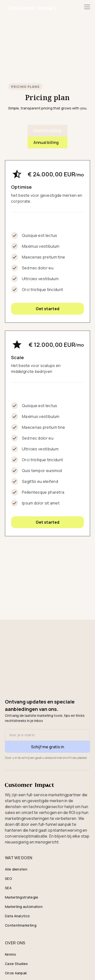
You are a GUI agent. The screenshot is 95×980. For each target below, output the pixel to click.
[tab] (47, 131)
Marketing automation (24, 907)
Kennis (10, 954)
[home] (31, 5)
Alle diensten (16, 869)
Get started (47, 309)
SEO (8, 879)
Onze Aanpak (16, 973)
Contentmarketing (21, 925)
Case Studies (16, 964)
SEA (8, 888)
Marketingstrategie (22, 897)
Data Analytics (17, 916)
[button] (86, 7)
